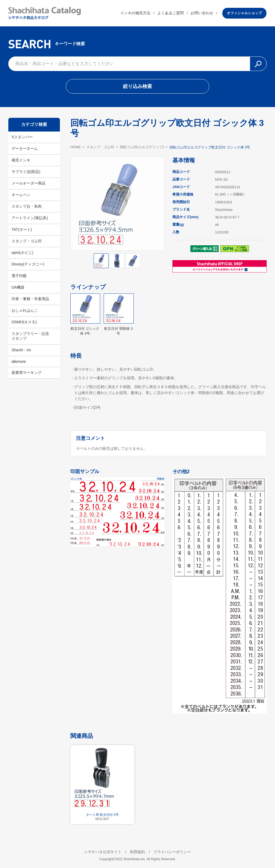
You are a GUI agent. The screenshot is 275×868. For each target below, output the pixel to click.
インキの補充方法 (136, 13)
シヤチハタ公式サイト (103, 851)
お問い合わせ (202, 13)
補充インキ (21, 160)
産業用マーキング (27, 373)
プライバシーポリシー (172, 851)
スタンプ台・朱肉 (27, 206)
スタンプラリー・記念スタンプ (30, 336)
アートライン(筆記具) (30, 218)
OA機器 (18, 287)
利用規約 (137, 851)
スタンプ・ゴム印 (27, 241)
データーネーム (25, 148)
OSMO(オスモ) (24, 322)
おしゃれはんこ (25, 310)
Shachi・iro (21, 350)
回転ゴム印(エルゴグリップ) (142, 148)
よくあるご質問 (171, 13)
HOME (76, 147)
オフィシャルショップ (245, 13)
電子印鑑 (19, 276)
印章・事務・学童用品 (30, 299)
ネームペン (21, 195)
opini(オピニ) (22, 253)
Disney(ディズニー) (28, 264)
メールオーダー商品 (28, 183)
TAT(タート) (22, 229)
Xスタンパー (22, 137)
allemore (19, 362)
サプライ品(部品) (26, 172)
